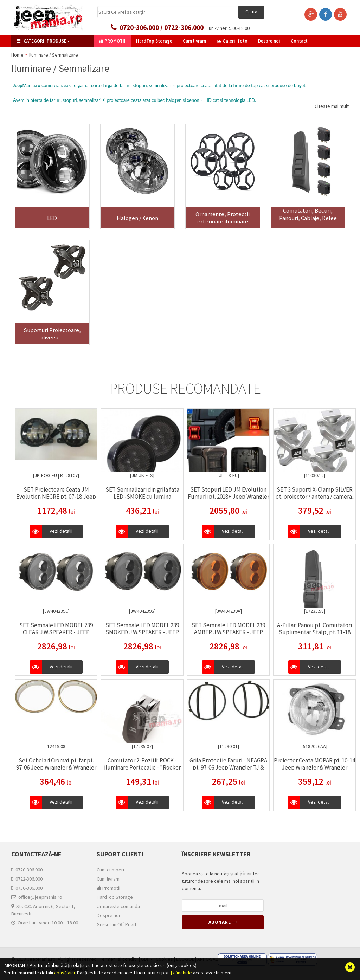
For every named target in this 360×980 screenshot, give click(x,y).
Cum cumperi (110, 870)
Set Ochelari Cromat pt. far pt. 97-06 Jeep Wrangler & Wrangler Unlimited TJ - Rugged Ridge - (56, 767)
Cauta (251, 12)
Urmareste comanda (118, 906)
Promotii (108, 888)
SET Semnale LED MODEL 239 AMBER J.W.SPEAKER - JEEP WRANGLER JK (228, 632)
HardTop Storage (115, 897)
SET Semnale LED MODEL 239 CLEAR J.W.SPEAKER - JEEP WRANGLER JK (56, 632)
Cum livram (108, 879)
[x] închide (181, 973)
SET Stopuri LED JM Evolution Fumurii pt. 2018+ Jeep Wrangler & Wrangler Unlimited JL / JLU (229, 497)
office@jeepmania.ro (37, 897)
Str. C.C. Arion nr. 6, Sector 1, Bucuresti (43, 910)
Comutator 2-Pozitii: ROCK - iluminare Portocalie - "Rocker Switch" (142, 767)
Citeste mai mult (332, 106)
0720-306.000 (27, 870)
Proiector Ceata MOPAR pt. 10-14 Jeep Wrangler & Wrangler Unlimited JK (314, 767)
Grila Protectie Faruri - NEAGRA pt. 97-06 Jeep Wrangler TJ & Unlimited (228, 767)
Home (17, 55)
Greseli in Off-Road (116, 924)
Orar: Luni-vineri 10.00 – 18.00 (45, 923)
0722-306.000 (27, 879)
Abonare (223, 922)
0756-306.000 (27, 888)
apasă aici (65, 973)
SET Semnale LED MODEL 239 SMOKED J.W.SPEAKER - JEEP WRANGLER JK (142, 632)
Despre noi (108, 915)
